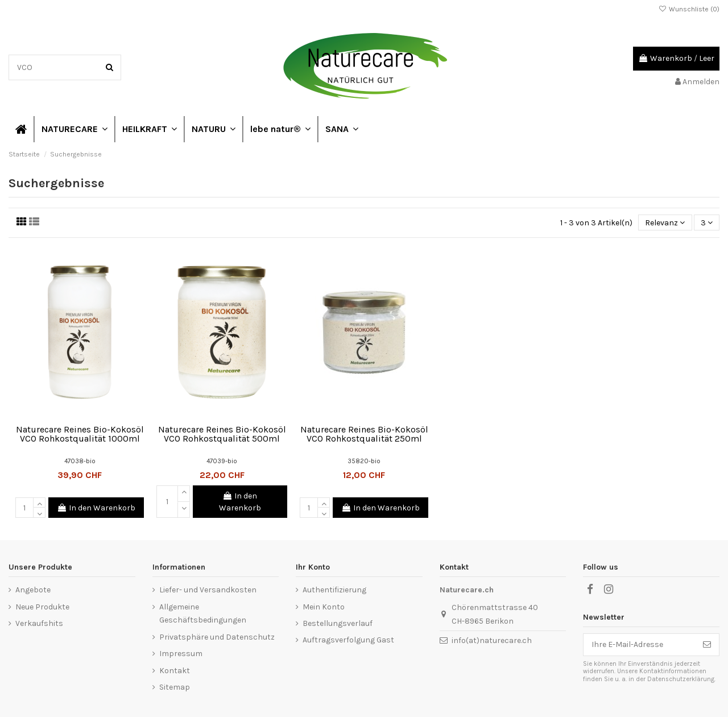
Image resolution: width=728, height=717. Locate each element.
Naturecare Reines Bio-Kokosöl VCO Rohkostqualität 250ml (364, 434)
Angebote (33, 590)
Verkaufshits (39, 623)
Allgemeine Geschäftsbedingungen (203, 614)
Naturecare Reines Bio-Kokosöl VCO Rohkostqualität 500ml (222, 434)
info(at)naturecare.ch (492, 640)
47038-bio (80, 461)
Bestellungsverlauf (338, 623)
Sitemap (175, 687)
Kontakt (175, 671)
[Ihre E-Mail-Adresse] (639, 645)
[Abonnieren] (707, 645)
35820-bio (364, 461)
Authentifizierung (334, 590)
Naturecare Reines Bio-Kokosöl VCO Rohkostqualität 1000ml (80, 434)
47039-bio (222, 461)
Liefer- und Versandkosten (208, 590)
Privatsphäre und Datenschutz (217, 637)
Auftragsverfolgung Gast (348, 640)
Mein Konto (324, 607)
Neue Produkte (42, 607)
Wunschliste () (689, 9)
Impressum (181, 654)
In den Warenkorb (96, 508)
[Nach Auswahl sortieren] (665, 223)
